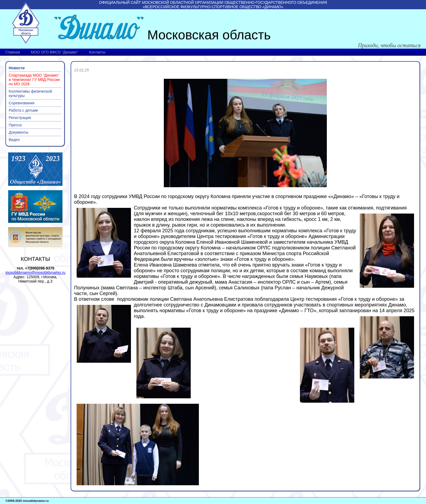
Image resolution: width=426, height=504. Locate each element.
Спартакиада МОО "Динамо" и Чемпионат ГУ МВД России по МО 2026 (34, 80)
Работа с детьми (23, 110)
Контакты (97, 52)
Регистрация (20, 118)
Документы (18, 132)
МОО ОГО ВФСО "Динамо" (54, 52)
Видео (14, 140)
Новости (17, 68)
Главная (13, 52)
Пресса (15, 125)
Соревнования (22, 103)
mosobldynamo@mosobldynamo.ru (35, 273)
